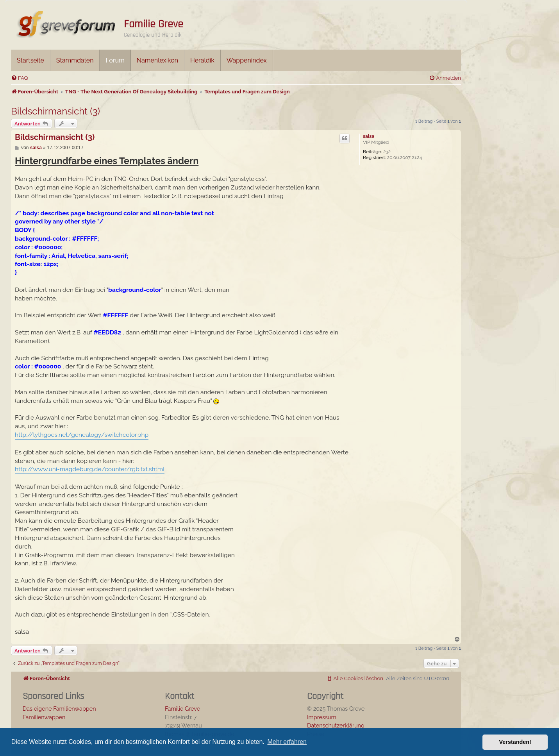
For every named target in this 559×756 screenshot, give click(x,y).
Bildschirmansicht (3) (55, 111)
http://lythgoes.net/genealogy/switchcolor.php (82, 435)
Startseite (30, 60)
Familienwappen (44, 717)
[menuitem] (19, 78)
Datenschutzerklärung (336, 725)
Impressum (322, 717)
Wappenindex (247, 60)
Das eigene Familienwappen (59, 709)
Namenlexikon (157, 60)
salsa (369, 136)
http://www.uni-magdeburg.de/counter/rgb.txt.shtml (90, 469)
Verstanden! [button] (515, 742)
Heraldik (202, 60)
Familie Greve (154, 24)
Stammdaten (75, 60)
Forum (115, 60)
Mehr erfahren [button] (287, 742)
